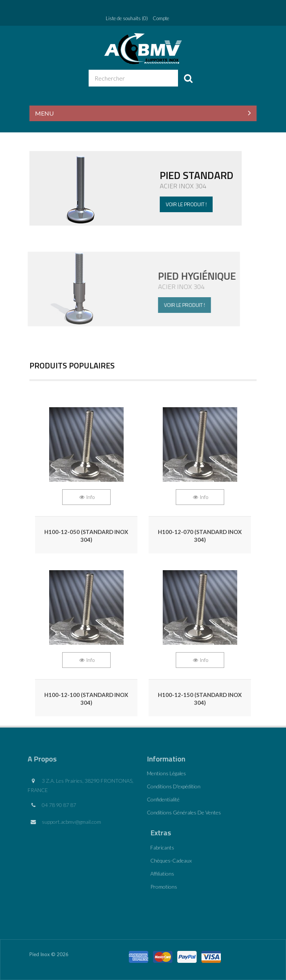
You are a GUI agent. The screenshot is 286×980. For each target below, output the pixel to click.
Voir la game (143, 188)
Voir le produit (139, 289)
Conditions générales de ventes (182, 812)
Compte (161, 18)
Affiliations (165, 874)
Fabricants (165, 847)
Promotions (166, 887)
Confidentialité (161, 799)
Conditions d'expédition (171, 786)
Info (91, 497)
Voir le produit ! (186, 204)
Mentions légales (164, 773)
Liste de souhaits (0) (127, 18)
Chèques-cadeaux (173, 860)
